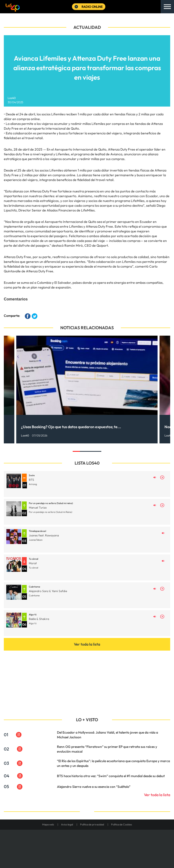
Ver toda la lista (87, 644)
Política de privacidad (92, 824)
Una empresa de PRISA (87, 842)
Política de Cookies (122, 824)
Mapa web (48, 824)
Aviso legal (67, 824)
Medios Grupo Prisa (87, 854)
